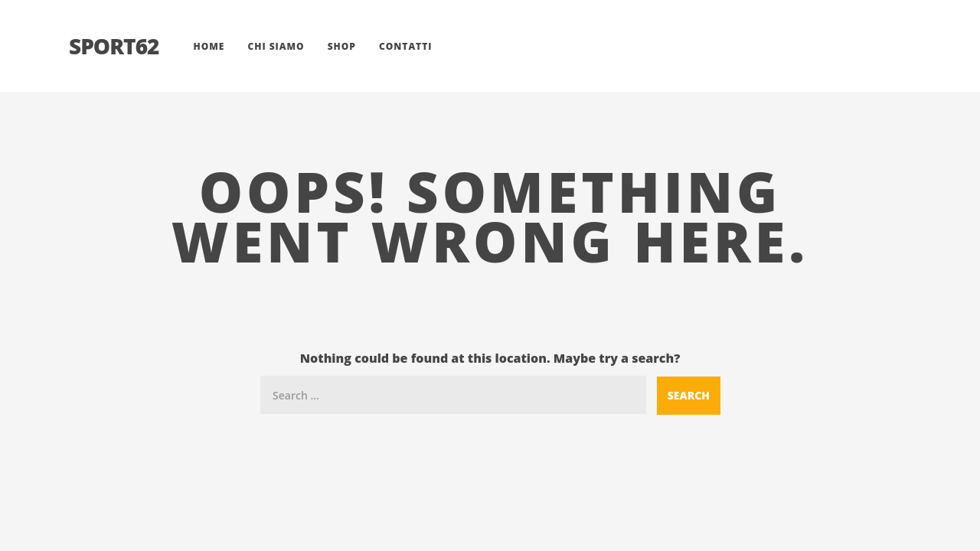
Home (209, 46)
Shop (342, 46)
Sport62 (114, 46)
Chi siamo (276, 46)
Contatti (406, 46)
